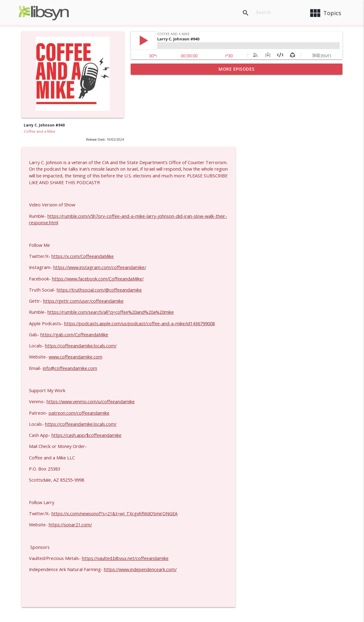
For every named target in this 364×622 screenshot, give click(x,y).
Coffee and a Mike (39, 131)
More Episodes (237, 69)
